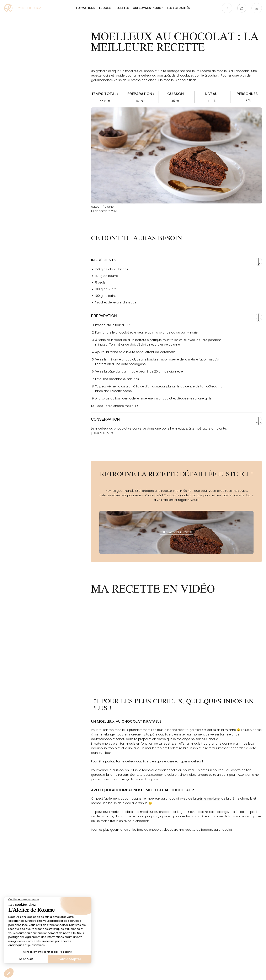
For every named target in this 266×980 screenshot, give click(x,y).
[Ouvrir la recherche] (224, 9)
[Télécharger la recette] (177, 532)
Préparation (104, 316)
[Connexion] (257, 9)
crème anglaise (208, 799)
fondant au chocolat (217, 830)
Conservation (105, 419)
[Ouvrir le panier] (241, 9)
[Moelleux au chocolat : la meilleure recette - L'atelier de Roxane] (28, 9)
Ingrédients (104, 260)
